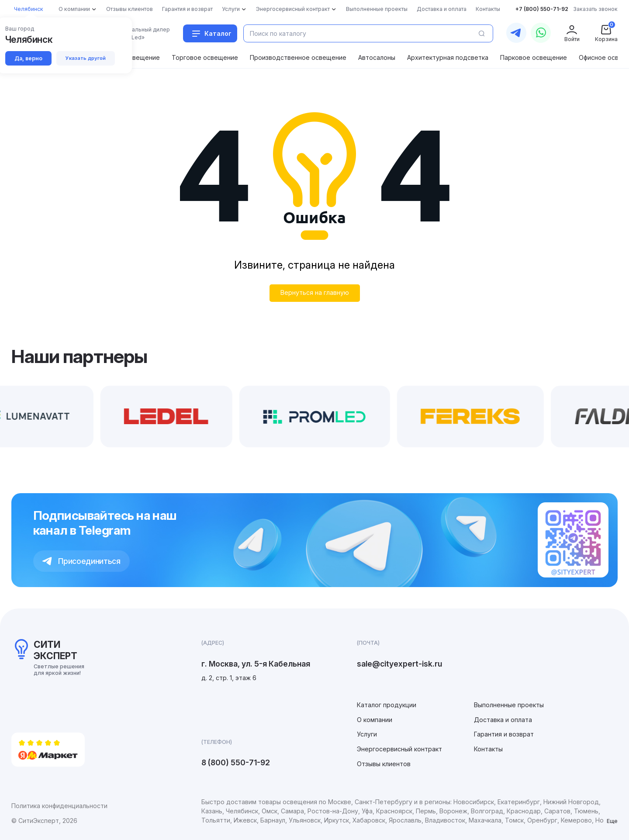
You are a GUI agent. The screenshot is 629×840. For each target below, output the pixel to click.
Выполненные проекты (509, 705)
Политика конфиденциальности (59, 806)
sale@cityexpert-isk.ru (399, 664)
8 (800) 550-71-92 (236, 762)
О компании (375, 720)
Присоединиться (81, 561)
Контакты (488, 749)
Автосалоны (377, 57)
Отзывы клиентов (384, 764)
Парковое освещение (534, 57)
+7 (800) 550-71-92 (542, 9)
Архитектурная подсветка (448, 57)
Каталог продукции (387, 705)
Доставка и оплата (503, 720)
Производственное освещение (298, 57)
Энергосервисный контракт (399, 749)
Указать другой (86, 58)
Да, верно (28, 58)
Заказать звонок (595, 9)
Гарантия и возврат (504, 734)
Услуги (367, 734)
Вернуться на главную (315, 292)
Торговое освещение (205, 57)
